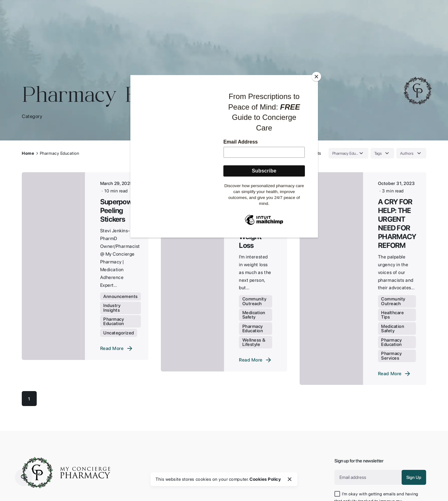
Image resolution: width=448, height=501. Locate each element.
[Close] (316, 77)
